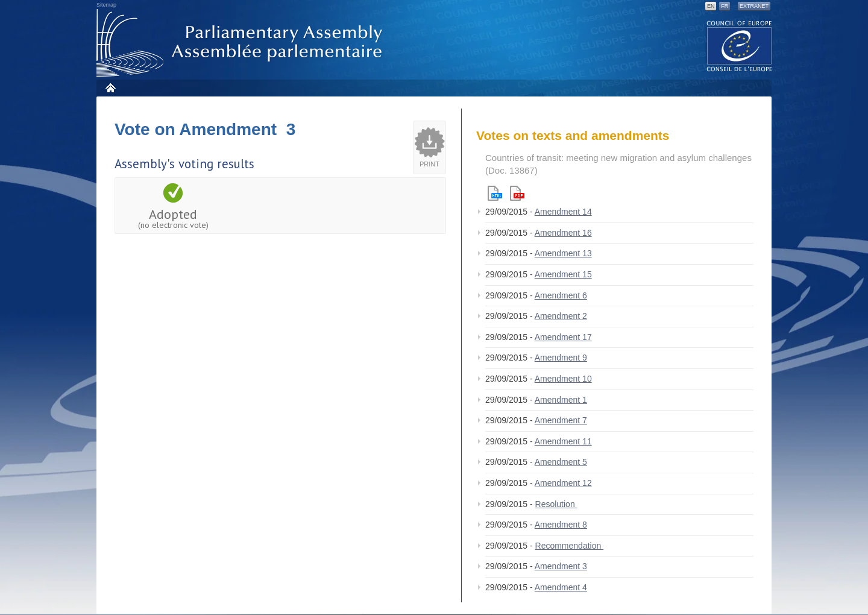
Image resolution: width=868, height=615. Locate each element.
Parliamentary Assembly (242, 43)
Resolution (556, 504)
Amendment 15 (563, 274)
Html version (495, 193)
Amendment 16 (563, 233)
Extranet (754, 6)
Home (110, 88)
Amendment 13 (563, 253)
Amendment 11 (563, 441)
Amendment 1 (561, 400)
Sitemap (106, 5)
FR (725, 6)
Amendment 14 (563, 212)
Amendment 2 (561, 316)
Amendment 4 (561, 587)
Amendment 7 (561, 420)
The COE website (740, 46)
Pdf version (517, 193)
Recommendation (570, 546)
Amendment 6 (561, 295)
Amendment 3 (561, 566)
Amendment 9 (561, 358)
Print (429, 164)
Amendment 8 (561, 525)
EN (711, 6)
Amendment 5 (561, 462)
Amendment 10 (563, 379)
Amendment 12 (563, 483)
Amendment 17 (563, 337)
